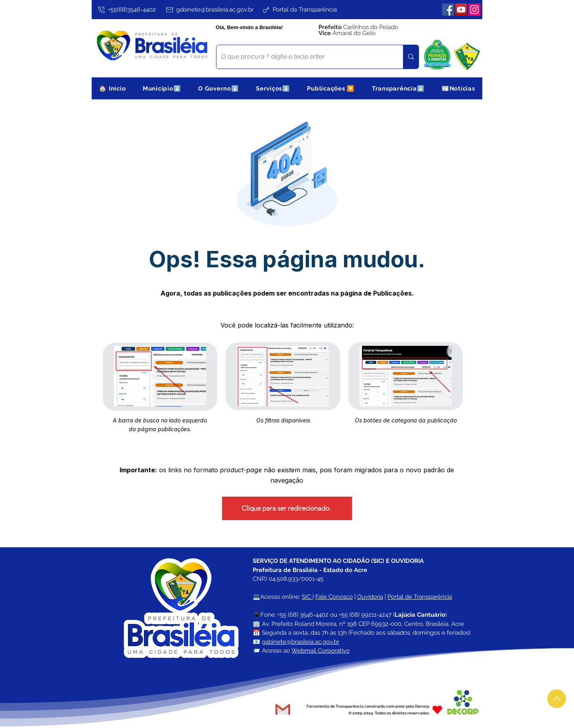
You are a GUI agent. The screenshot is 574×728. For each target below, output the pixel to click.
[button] (162, 88)
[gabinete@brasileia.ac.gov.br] (209, 10)
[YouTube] (461, 10)
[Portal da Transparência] (299, 10)
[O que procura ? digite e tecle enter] (304, 57)
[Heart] (437, 709)
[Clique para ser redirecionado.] (287, 508)
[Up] (557, 699)
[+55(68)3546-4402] (126, 10)
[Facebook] (448, 10)
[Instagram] (474, 10)
